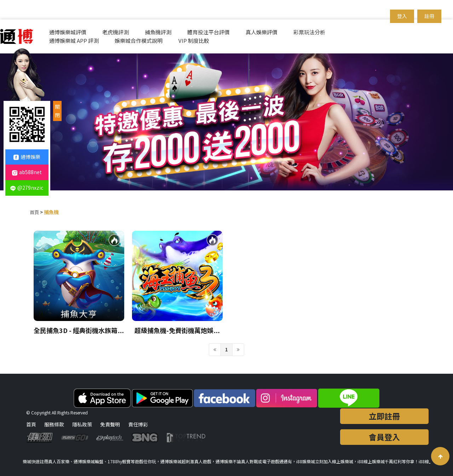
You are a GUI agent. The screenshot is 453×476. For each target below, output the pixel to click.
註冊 (429, 16)
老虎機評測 (116, 32)
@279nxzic (27, 188)
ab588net (27, 172)
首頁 (35, 212)
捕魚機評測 (158, 32)
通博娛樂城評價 (68, 32)
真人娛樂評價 (262, 32)
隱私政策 (82, 424)
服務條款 (54, 424)
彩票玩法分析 (309, 32)
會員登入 (384, 437)
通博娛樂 (27, 157)
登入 (402, 16)
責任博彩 (138, 424)
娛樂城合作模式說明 (139, 41)
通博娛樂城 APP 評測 (74, 41)
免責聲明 (110, 424)
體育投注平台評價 (208, 32)
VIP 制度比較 (194, 41)
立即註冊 (384, 416)
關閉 (57, 111)
